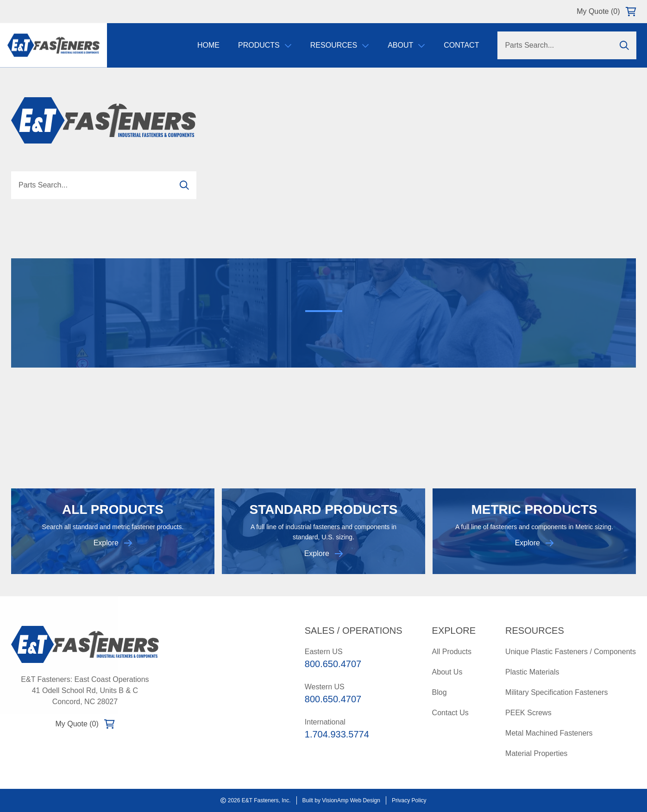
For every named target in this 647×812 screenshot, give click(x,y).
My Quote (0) (606, 12)
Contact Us (450, 713)
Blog (440, 692)
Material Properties (536, 753)
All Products (452, 652)
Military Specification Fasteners (556, 692)
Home (208, 46)
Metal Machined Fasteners (549, 733)
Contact (461, 46)
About (406, 46)
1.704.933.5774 (337, 734)
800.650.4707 (333, 664)
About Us (447, 672)
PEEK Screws (528, 713)
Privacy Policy (409, 800)
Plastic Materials (532, 672)
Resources (339, 46)
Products (264, 46)
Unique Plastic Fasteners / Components (571, 652)
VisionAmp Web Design (351, 800)
